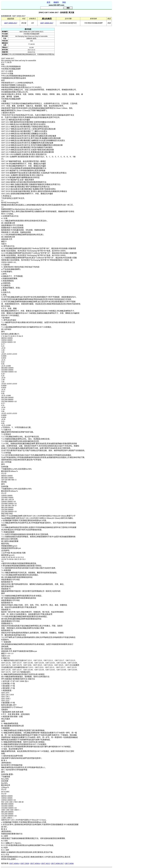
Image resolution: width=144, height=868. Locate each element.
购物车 (56, 2)
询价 (64, 2)
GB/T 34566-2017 (11, 23)
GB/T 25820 (25, 863)
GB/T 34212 (46, 863)
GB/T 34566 (69, 863)
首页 (49, 2)
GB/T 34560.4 (14, 863)
